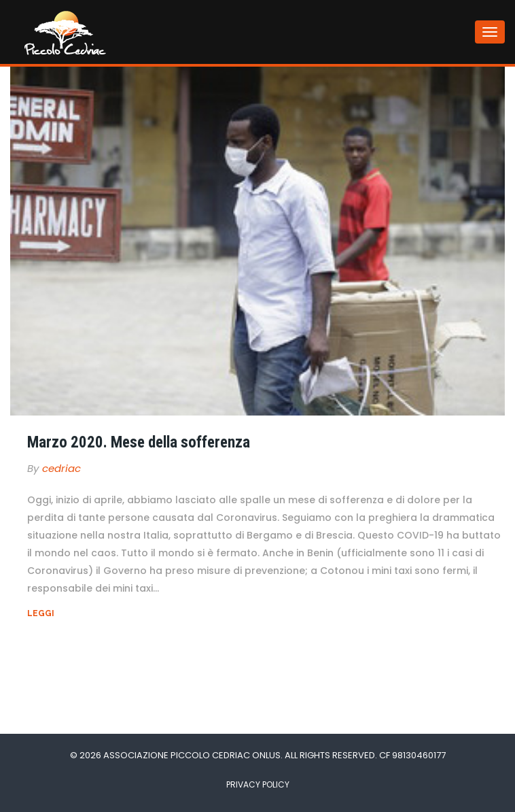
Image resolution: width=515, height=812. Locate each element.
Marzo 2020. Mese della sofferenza (139, 442)
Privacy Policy (258, 784)
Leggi (41, 613)
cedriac (61, 468)
